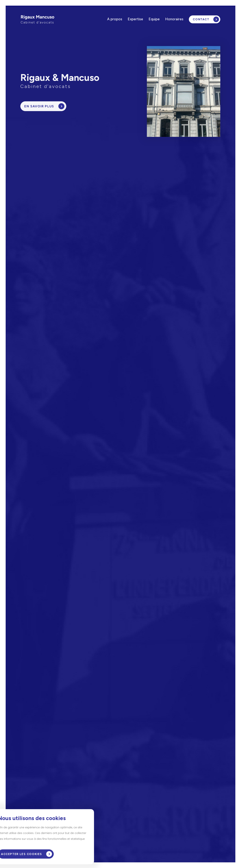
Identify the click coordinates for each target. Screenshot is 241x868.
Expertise (135, 19)
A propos (115, 19)
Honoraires (174, 19)
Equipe (154, 19)
